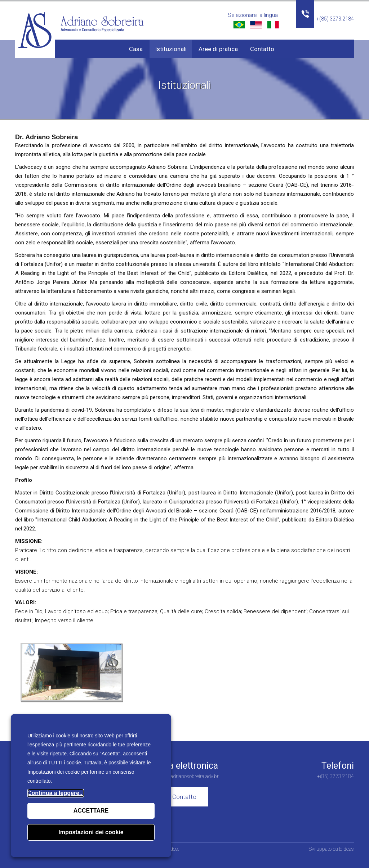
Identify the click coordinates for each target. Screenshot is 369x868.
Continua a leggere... (56, 793)
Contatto (262, 49)
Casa (136, 49)
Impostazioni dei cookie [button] (91, 832)
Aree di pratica (218, 49)
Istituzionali (171, 49)
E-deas (346, 849)
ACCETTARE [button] (91, 811)
